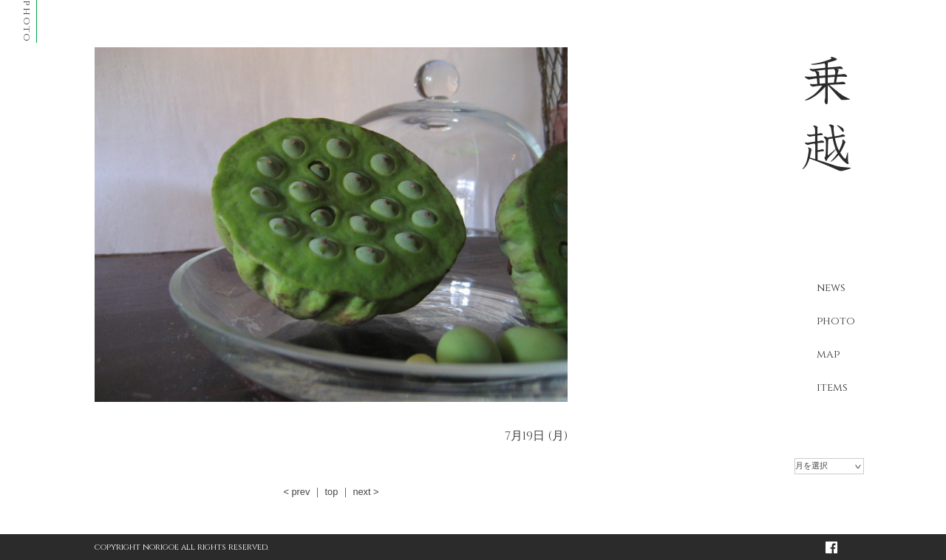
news (831, 288)
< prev (296, 492)
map (828, 354)
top (331, 492)
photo (836, 321)
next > (365, 492)
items (832, 387)
